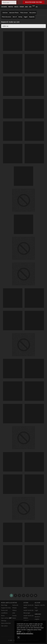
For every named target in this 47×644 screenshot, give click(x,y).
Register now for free (34, 2)
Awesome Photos (14, 13)
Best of (15, 17)
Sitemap (4, 621)
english (37, 619)
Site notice (4, 626)
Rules (3, 616)
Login (34, 6)
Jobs (14, 613)
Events (14, 616)
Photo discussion (6, 17)
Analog (20, 17)
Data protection (6, 623)
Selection (5, 13)
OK (19, 637)
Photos (15, 608)
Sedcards (15, 605)
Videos (14, 610)
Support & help (6, 608)
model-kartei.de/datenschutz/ (25, 634)
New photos (33, 13)
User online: (6, 618)
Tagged (26, 17)
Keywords (32, 17)
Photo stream (24, 13)
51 (32, 595)
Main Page (4, 605)
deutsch (37, 617)
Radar (14, 618)
